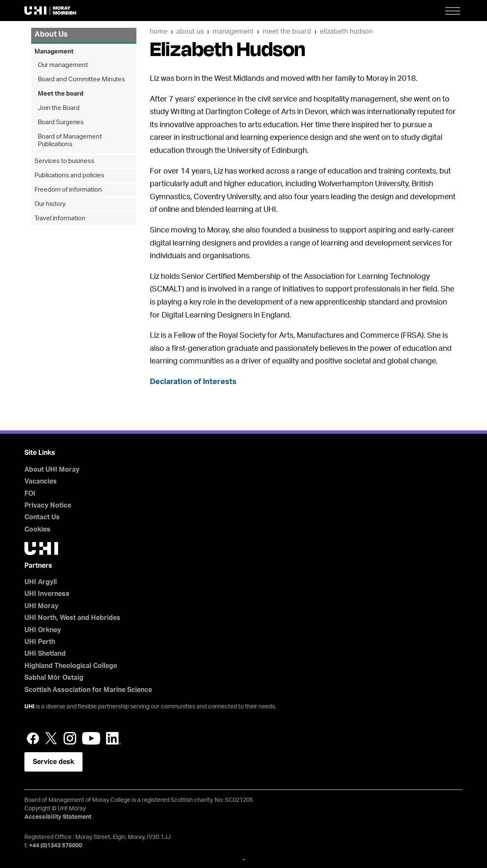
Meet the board (287, 32)
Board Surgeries (61, 122)
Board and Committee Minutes (81, 79)
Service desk (53, 762)
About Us (190, 32)
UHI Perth (40, 642)
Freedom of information (68, 190)
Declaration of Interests (193, 382)
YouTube (91, 738)
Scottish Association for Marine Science (88, 690)
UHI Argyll (41, 582)
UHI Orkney (43, 630)
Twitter (51, 738)
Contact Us (42, 517)
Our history (50, 204)
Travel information (60, 218)
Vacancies (41, 481)
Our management (63, 65)
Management (233, 32)
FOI (30, 494)
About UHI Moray (52, 470)
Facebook (33, 738)
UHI (29, 707)
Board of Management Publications (70, 140)
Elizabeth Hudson (346, 32)
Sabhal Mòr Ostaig (54, 678)
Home (159, 32)
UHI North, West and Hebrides (72, 618)
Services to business (64, 161)
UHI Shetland (45, 654)
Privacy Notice (48, 505)
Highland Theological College (71, 666)
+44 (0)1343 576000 (56, 846)
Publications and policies (69, 175)
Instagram (70, 738)
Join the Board (59, 108)
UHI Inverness (47, 594)
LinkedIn (113, 738)
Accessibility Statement (58, 817)
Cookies (37, 529)
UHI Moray (41, 606)
